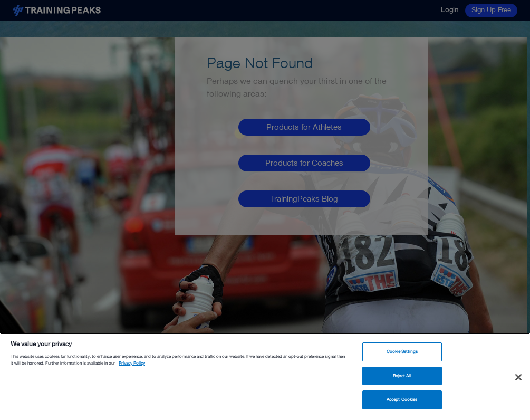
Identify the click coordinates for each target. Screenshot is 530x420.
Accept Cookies (402, 399)
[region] (265, 376)
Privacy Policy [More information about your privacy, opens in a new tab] (132, 363)
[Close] (518, 377)
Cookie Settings (402, 351)
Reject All (402, 376)
